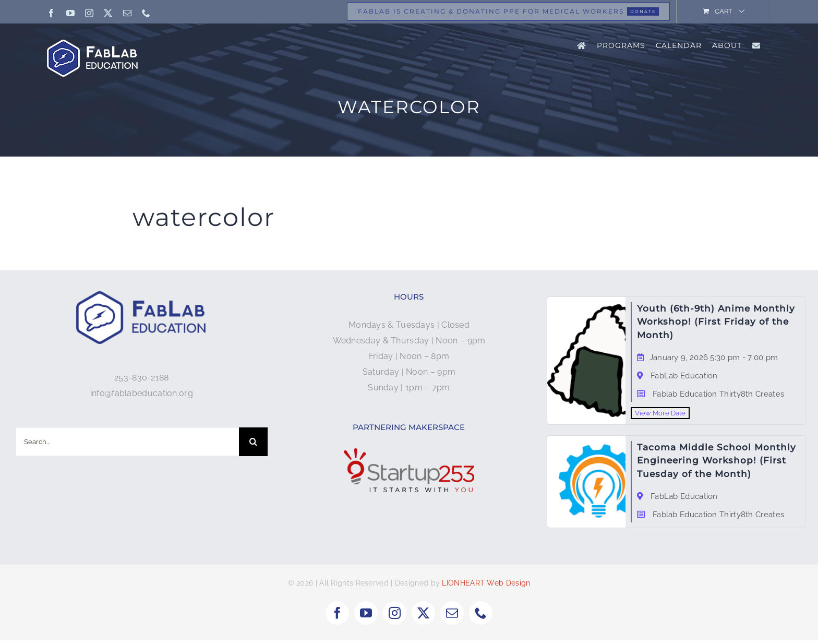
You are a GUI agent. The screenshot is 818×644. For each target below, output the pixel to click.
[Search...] (127, 442)
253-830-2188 (142, 378)
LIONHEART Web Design (486, 587)
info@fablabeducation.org (142, 393)
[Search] (253, 442)
